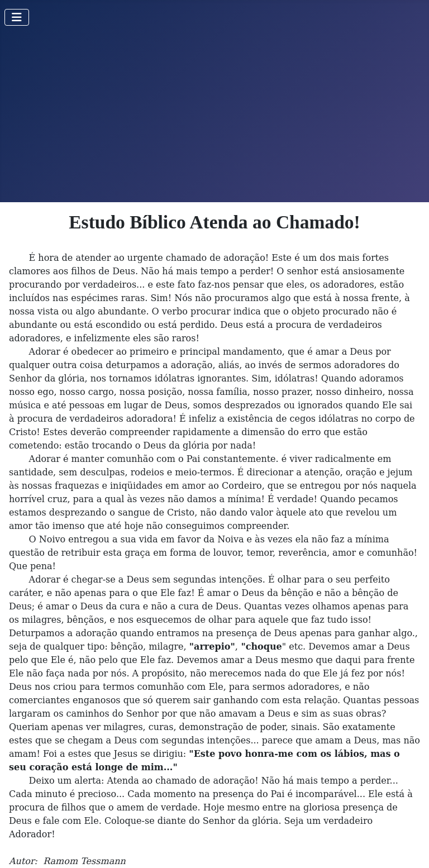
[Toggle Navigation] (17, 17)
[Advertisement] (214, 118)
